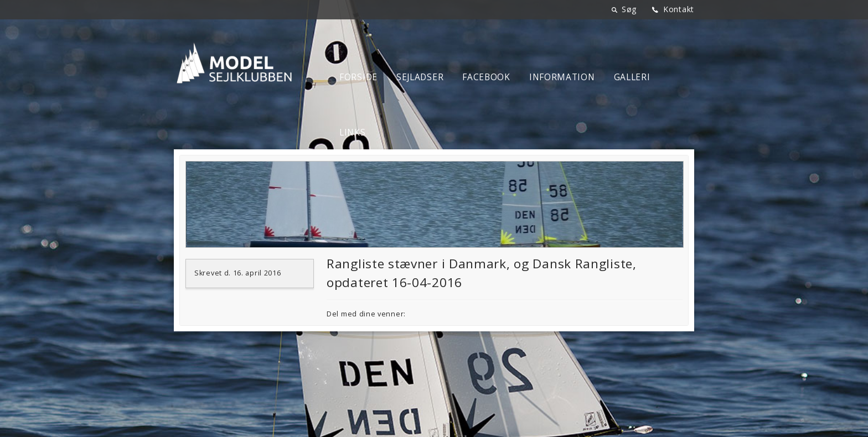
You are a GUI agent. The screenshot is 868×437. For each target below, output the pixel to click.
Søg (629, 9)
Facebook (486, 77)
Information (562, 77)
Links (353, 132)
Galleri (632, 77)
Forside (358, 77)
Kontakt (679, 9)
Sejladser (420, 77)
